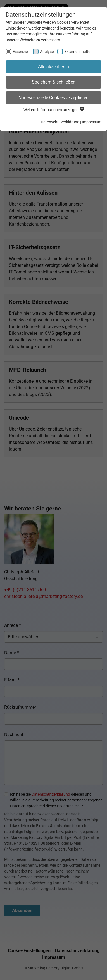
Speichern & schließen (54, 82)
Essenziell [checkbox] (21, 52)
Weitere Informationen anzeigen (53, 110)
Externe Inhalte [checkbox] (77, 52)
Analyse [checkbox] (47, 52)
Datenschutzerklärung (60, 122)
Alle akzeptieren (53, 67)
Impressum (92, 122)
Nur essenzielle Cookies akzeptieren (53, 98)
